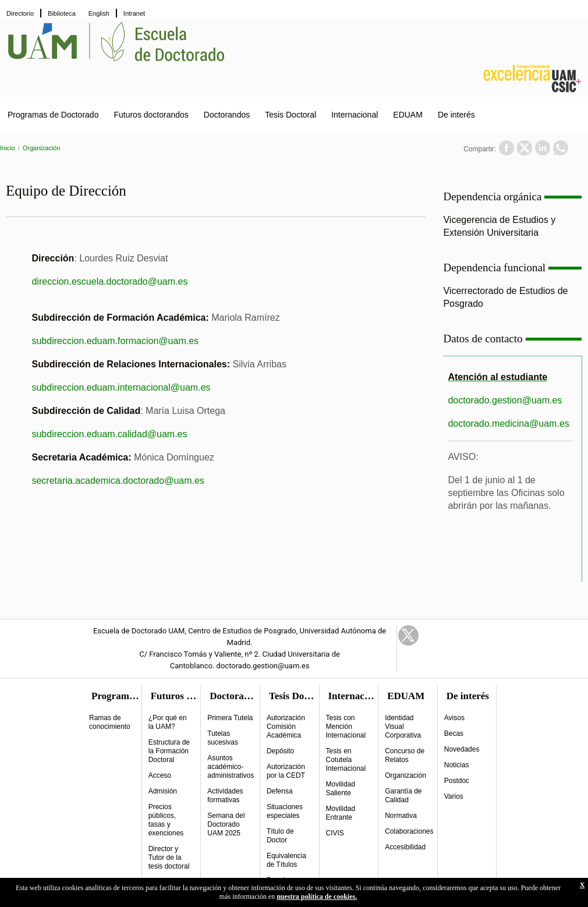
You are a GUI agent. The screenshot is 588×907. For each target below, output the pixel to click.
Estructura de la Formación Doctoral (169, 751)
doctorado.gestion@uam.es (505, 400)
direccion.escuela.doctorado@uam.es (109, 281)
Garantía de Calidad (403, 796)
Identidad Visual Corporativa (403, 727)
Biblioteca (62, 13)
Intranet (134, 13)
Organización (42, 148)
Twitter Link (408, 635)
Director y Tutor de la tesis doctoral (169, 858)
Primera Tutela (230, 718)
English (99, 13)
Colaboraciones (409, 831)
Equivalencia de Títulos (286, 860)
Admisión (163, 791)
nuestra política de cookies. (317, 897)
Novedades (462, 749)
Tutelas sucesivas (223, 738)
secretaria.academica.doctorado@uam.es (118, 481)
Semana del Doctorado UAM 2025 (226, 824)
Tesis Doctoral (291, 115)
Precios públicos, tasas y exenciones (166, 820)
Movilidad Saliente (341, 789)
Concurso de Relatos (405, 755)
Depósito (280, 751)
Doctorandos (227, 115)
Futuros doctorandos (151, 115)
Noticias (457, 765)
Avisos (454, 718)
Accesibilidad (405, 847)
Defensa (280, 791)
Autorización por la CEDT (286, 771)
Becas (454, 734)
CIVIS (335, 833)
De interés (456, 115)
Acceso (160, 775)
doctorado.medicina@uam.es (508, 424)
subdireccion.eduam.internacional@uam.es (121, 387)
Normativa (401, 816)
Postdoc (457, 781)
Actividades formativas (225, 796)
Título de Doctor (280, 836)
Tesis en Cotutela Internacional (346, 760)
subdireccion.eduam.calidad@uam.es (109, 434)
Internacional (355, 115)
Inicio (8, 148)
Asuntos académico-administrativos (231, 767)
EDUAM (408, 115)
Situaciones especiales (285, 811)
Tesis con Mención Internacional (346, 727)
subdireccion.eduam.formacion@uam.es (115, 341)
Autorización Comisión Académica (286, 727)
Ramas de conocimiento (110, 722)
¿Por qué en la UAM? (168, 722)
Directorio (20, 13)
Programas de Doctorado (53, 115)
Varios (454, 796)
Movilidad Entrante (341, 813)
